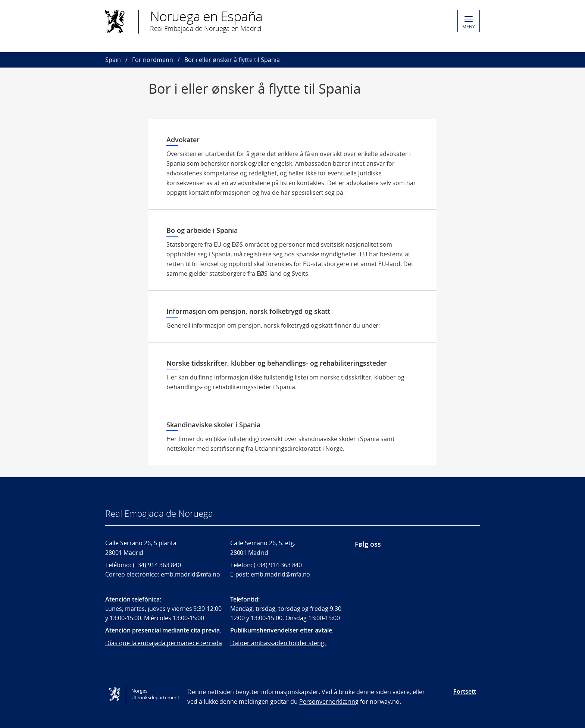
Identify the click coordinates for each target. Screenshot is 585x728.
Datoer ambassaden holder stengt (279, 643)
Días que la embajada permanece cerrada (164, 643)
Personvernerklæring (329, 702)
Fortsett (465, 691)
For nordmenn (153, 60)
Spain (113, 60)
